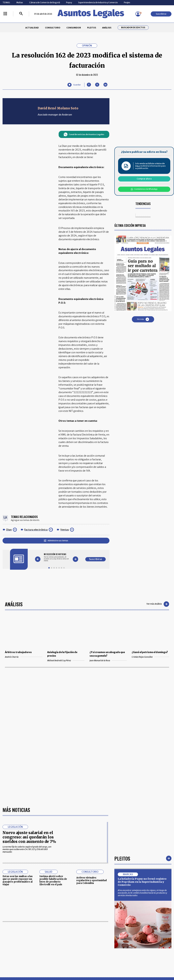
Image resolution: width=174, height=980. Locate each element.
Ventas (65, 530)
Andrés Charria (24, 657)
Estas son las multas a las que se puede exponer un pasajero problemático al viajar (18, 880)
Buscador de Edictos (133, 28)
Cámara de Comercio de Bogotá (45, 2)
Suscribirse (161, 14)
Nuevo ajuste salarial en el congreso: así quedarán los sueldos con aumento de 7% (29, 837)
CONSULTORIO (53, 28)
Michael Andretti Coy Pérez (66, 660)
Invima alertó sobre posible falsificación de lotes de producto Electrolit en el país (53, 880)
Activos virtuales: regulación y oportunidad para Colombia (92, 880)
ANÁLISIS (107, 28)
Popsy (69, 2)
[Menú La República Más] (5, 14)
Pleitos (122, 858)
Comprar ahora (144, 179)
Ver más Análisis (158, 604)
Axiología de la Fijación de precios (62, 654)
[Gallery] (56, 557)
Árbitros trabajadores (18, 652)
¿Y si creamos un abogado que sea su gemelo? (107, 654)
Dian (9, 530)
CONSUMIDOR (74, 28)
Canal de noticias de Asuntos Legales (84, 134)
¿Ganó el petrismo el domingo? (150, 652)
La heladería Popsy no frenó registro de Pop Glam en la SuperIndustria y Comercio (142, 882)
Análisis (14, 604)
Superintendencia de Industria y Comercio (98, 2)
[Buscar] (21, 14)
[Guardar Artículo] (74, 85)
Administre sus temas (56, 541)
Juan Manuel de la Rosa (108, 660)
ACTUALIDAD (32, 28)
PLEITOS (92, 28)
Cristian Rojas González (150, 657)
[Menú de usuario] (138, 14)
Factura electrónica (36, 530)
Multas (20, 2)
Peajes (127, 2)
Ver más (143, 319)
